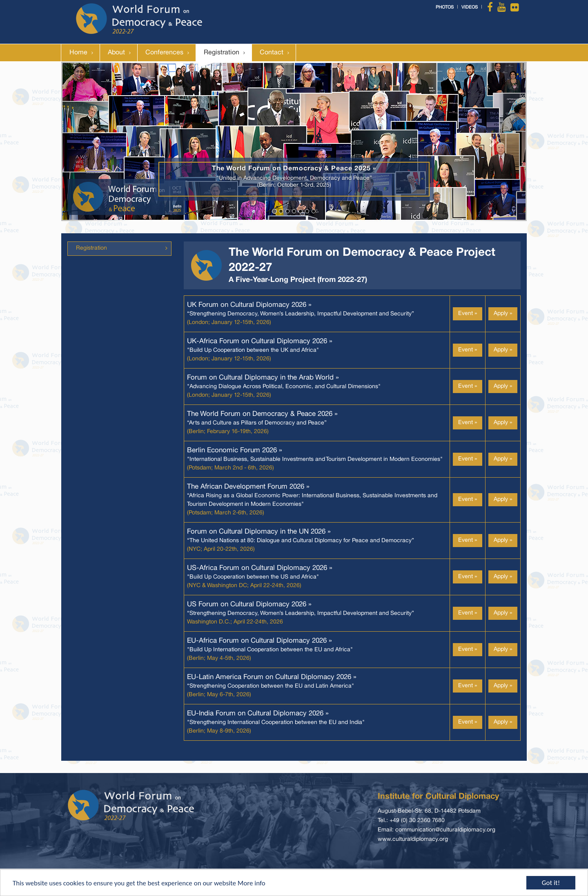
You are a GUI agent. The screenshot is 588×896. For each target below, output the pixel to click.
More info (252, 884)
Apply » (503, 314)
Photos (445, 7)
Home (78, 53)
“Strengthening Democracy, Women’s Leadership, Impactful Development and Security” (301, 314)
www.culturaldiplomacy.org (413, 839)
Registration (222, 53)
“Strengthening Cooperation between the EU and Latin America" (272, 686)
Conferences (164, 53)
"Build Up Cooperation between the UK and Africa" (260, 350)
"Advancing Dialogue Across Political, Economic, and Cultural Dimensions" (284, 387)
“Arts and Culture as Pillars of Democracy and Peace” (262, 423)
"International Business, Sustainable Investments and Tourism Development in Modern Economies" (315, 459)
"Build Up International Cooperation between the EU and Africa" (270, 650)
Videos (470, 7)
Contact (272, 53)
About (116, 53)
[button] (96, 141)
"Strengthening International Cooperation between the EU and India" (276, 723)
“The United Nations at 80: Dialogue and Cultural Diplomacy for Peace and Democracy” (301, 541)
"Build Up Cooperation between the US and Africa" (260, 577)
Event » (468, 314)
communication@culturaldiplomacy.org (445, 830)
